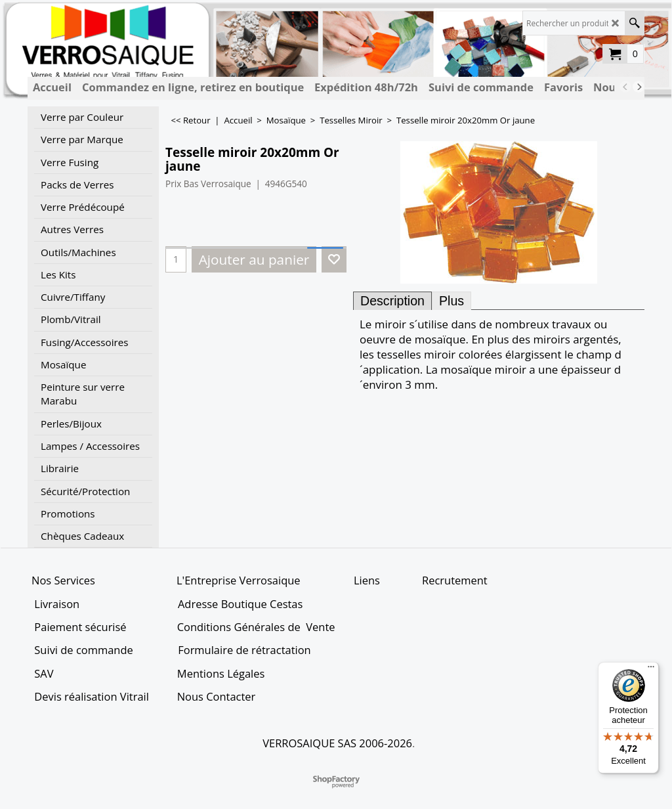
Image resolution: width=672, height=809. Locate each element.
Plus (451, 301)
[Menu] (651, 670)
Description (392, 301)
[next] (639, 87)
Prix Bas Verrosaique (208, 184)
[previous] (625, 87)
